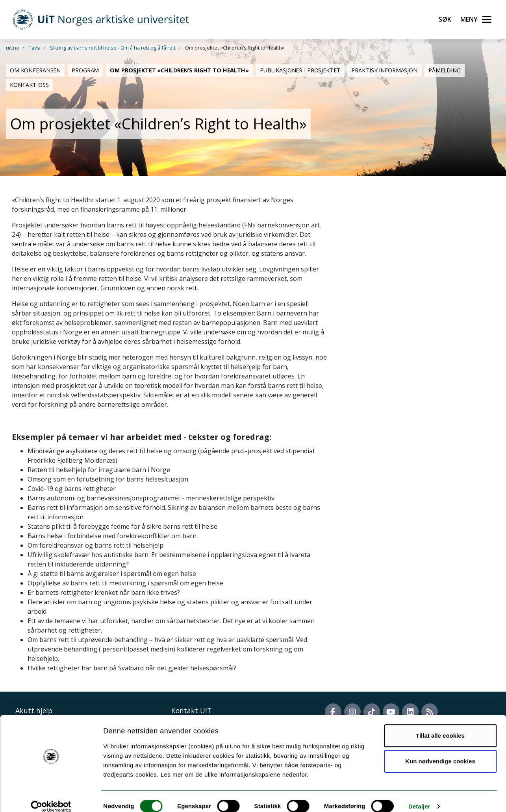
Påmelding (445, 70)
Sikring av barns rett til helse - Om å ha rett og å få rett (113, 48)
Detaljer (419, 796)
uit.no (13, 48)
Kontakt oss (29, 85)
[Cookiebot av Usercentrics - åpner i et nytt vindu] (51, 797)
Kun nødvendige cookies (440, 751)
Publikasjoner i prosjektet (300, 70)
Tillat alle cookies (440, 726)
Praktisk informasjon (384, 70)
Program (85, 70)
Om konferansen (35, 70)
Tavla (35, 48)
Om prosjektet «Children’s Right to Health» (179, 70)
